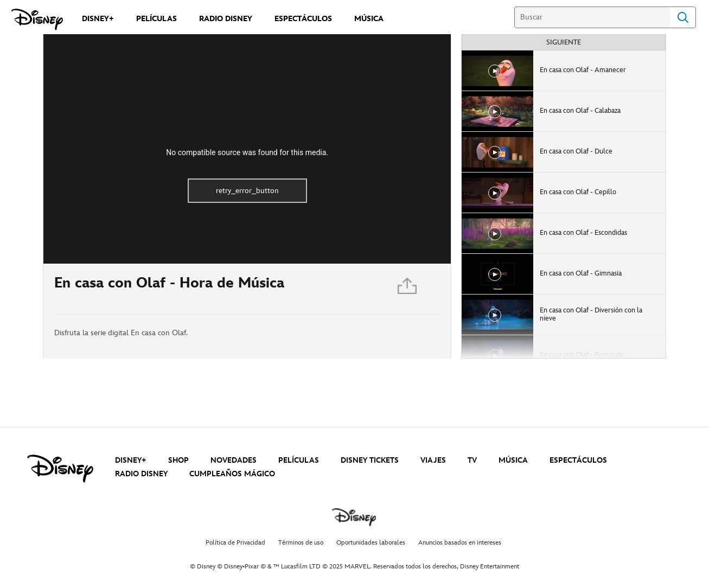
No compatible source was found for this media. (247, 152)
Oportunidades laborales (371, 543)
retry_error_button (247, 191)
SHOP (178, 460)
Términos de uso (301, 543)
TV (472, 460)
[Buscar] (592, 17)
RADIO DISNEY (141, 474)
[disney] (60, 469)
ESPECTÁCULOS (578, 460)
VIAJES (433, 460)
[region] (247, 149)
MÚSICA (513, 460)
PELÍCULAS (299, 460)
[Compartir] (408, 289)
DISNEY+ (131, 460)
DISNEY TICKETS (370, 460)
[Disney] (37, 20)
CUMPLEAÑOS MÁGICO (232, 474)
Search (683, 17)
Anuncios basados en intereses (460, 543)
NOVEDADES (234, 460)
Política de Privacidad (235, 543)
